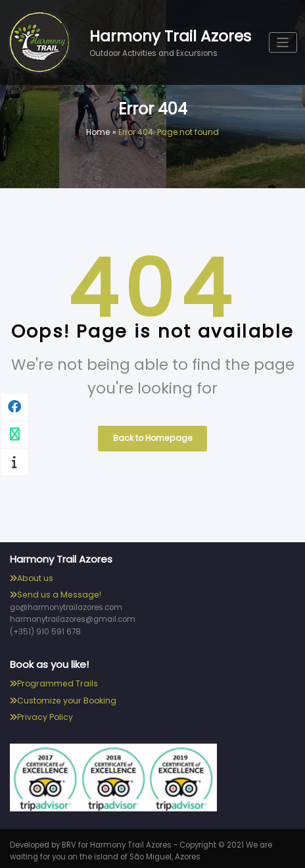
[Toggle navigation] (284, 42)
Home (99, 132)
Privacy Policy (44, 713)
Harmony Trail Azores (171, 36)
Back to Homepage (152, 437)
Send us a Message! (58, 592)
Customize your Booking (66, 697)
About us (35, 575)
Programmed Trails (56, 679)
